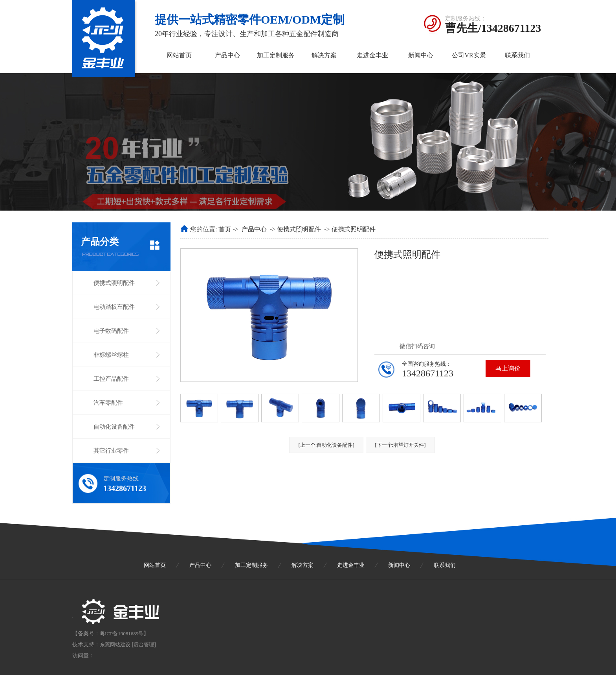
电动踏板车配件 (114, 307)
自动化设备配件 (114, 427)
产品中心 (227, 55)
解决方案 (324, 55)
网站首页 (179, 55)
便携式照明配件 (114, 283)
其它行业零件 (111, 451)
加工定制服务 (276, 55)
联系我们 (517, 55)
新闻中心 (421, 55)
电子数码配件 (111, 331)
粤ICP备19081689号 (122, 634)
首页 (225, 229)
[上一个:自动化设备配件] (326, 445)
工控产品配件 (111, 379)
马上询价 (508, 368)
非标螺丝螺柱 (111, 355)
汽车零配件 (108, 403)
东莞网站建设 (115, 645)
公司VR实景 (469, 55)
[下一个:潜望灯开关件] (400, 445)
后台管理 (144, 645)
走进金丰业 (372, 55)
